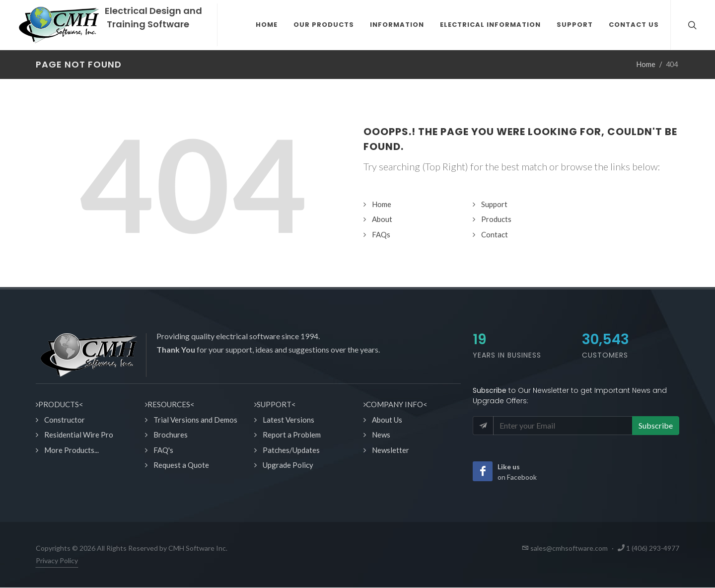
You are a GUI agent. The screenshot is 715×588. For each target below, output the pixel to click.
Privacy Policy (57, 560)
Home (646, 64)
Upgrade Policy (288, 465)
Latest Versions (288, 420)
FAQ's (163, 450)
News (381, 435)
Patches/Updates (291, 450)
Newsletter (391, 450)
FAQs (381, 234)
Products (496, 219)
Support (494, 204)
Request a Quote (181, 465)
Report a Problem (292, 435)
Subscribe (656, 425)
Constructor (65, 420)
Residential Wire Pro (79, 435)
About (382, 219)
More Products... (71, 450)
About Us (387, 420)
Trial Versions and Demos (195, 420)
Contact (495, 234)
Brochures (171, 435)
